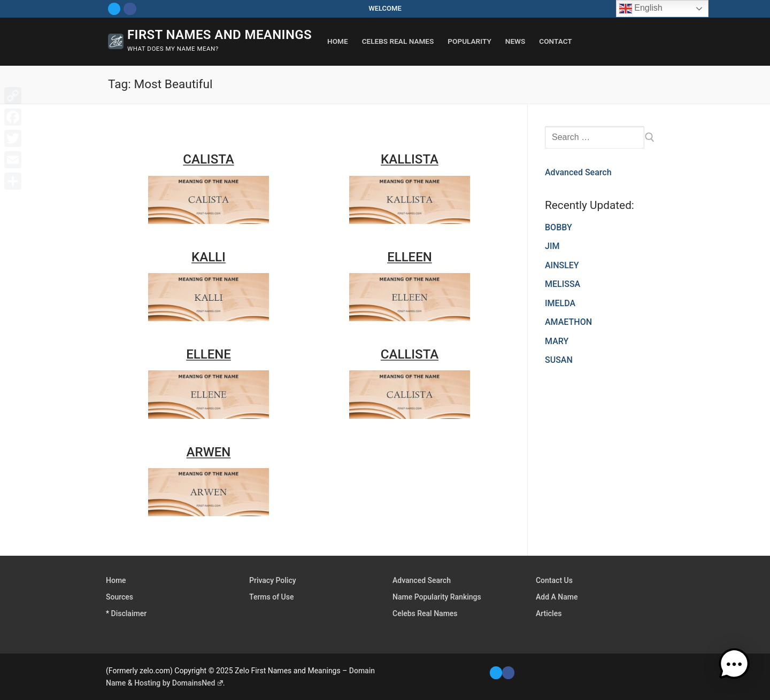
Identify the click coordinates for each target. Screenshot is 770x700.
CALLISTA (410, 354)
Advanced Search (578, 172)
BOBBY (559, 227)
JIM (552, 246)
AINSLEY (562, 265)
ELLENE (209, 354)
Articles (549, 613)
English (641, 9)
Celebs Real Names (425, 613)
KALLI (209, 257)
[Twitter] (114, 9)
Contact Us (554, 580)
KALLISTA (410, 159)
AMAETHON (568, 322)
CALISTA (208, 159)
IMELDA (560, 303)
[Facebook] (130, 9)
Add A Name (557, 597)
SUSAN (559, 360)
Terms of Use (271, 597)
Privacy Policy (273, 580)
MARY (557, 341)
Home (116, 580)
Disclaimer (129, 613)
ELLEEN (410, 257)
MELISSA (563, 284)
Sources (120, 597)
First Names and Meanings (220, 35)
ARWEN (209, 452)
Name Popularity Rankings (437, 597)
